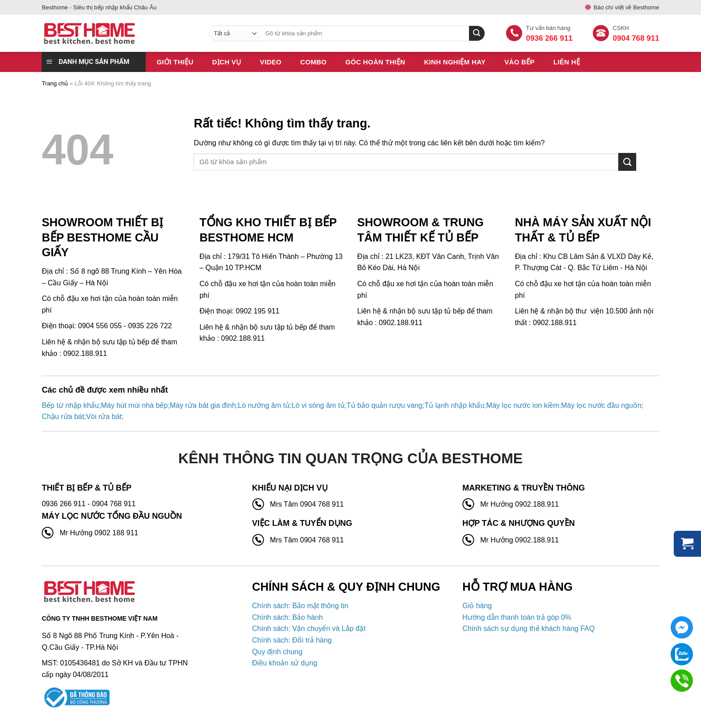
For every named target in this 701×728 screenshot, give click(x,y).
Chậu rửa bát (63, 417)
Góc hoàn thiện (376, 62)
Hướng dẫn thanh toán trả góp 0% (517, 617)
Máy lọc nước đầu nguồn (601, 405)
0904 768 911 (636, 38)
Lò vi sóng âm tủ (318, 405)
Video (270, 62)
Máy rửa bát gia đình (203, 405)
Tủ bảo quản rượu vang (384, 405)
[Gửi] (627, 162)
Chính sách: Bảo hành (287, 617)
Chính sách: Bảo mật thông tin (300, 606)
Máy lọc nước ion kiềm (523, 405)
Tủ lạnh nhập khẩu (454, 405)
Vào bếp (519, 62)
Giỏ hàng (477, 606)
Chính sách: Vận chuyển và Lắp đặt (309, 629)
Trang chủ (55, 83)
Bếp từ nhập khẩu (70, 405)
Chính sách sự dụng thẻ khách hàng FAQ (528, 629)
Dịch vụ (227, 62)
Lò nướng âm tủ (264, 405)
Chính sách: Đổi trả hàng (292, 640)
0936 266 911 (549, 38)
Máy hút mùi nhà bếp (135, 405)
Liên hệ (567, 62)
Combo (314, 62)
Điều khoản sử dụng (285, 663)
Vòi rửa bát (104, 417)
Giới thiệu (175, 62)
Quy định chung (277, 652)
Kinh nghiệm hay (455, 62)
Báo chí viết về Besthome (627, 7)
